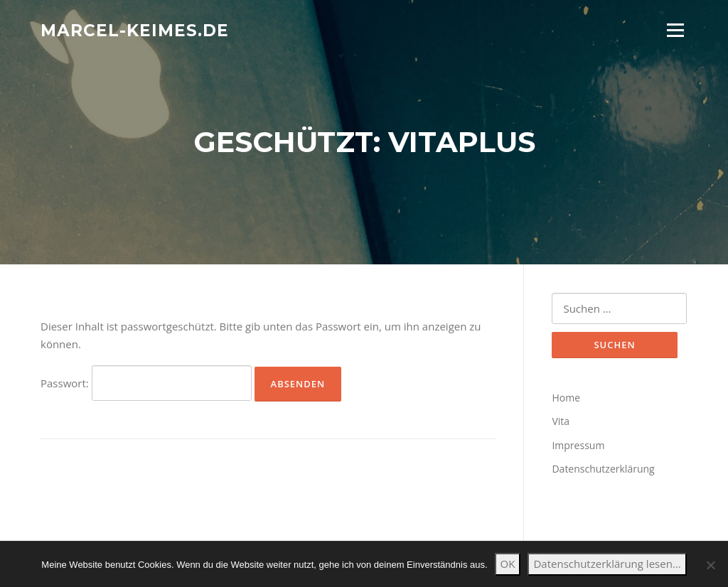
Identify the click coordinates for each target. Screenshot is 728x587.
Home (566, 398)
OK (508, 564)
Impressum (578, 445)
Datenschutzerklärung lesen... (607, 564)
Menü (675, 30)
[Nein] (710, 565)
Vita (561, 421)
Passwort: (146, 383)
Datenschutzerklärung (603, 469)
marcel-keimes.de (135, 30)
